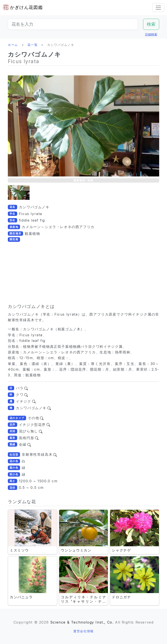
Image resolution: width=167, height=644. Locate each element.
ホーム (13, 45)
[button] (19, 193)
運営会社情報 (83, 631)
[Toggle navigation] (158, 8)
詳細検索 (151, 34)
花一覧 (33, 45)
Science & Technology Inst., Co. (82, 622)
